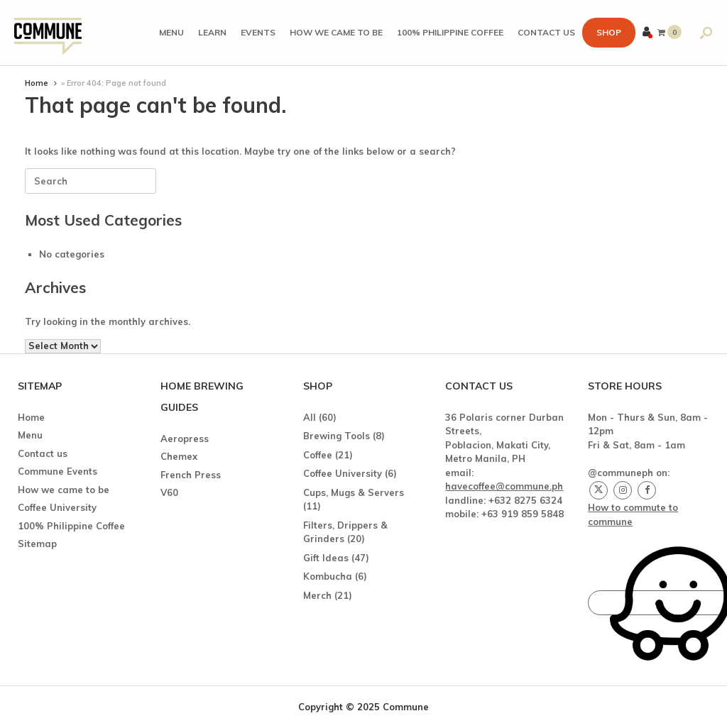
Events (258, 32)
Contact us (546, 32)
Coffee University (57, 507)
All (310, 417)
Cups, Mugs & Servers (354, 492)
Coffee (318, 455)
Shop (609, 32)
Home (37, 83)
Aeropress (185, 439)
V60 (169, 492)
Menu (171, 32)
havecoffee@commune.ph (504, 486)
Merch (317, 595)
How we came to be (336, 32)
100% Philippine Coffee (450, 32)
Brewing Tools (337, 436)
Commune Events (58, 471)
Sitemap (37, 544)
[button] (706, 33)
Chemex (179, 456)
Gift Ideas (326, 558)
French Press (191, 475)
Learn (212, 32)
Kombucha (328, 576)
